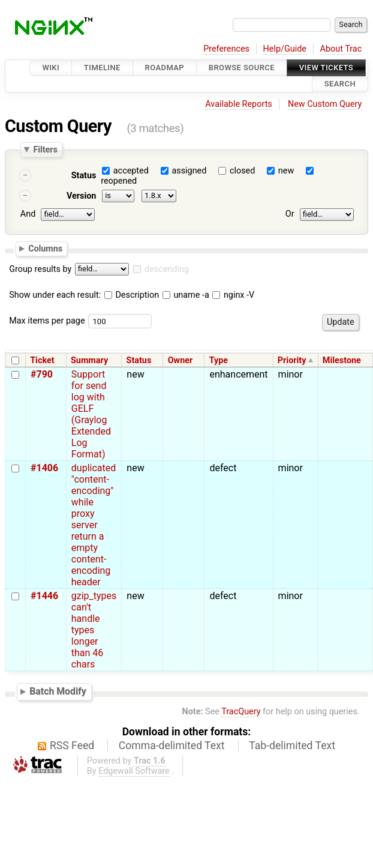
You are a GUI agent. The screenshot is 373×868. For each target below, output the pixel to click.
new (286, 171)
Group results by (40, 269)
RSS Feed (72, 746)
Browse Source (242, 68)
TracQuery (241, 712)
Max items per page (47, 321)
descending (167, 269)
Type (219, 360)
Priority (292, 360)
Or (290, 214)
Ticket (42, 360)
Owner (181, 360)
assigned (189, 171)
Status (84, 176)
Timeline (102, 68)
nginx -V (233, 295)
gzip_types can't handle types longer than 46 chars (94, 630)
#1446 (44, 596)
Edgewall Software (134, 771)
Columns (45, 249)
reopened (119, 181)
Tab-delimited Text (292, 746)
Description (132, 295)
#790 (42, 374)
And (28, 214)
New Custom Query (325, 104)
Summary (89, 360)
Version (82, 196)
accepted (131, 171)
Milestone (342, 360)
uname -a (186, 295)
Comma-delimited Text (172, 746)
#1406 (44, 468)
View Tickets (326, 68)
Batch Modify (58, 691)
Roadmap (165, 68)
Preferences (226, 49)
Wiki (51, 68)
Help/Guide (285, 49)
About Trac (341, 49)
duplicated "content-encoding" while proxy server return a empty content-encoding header (94, 525)
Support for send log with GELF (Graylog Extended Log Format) (91, 414)
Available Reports (239, 104)
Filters (45, 149)
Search (340, 84)
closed (242, 171)
